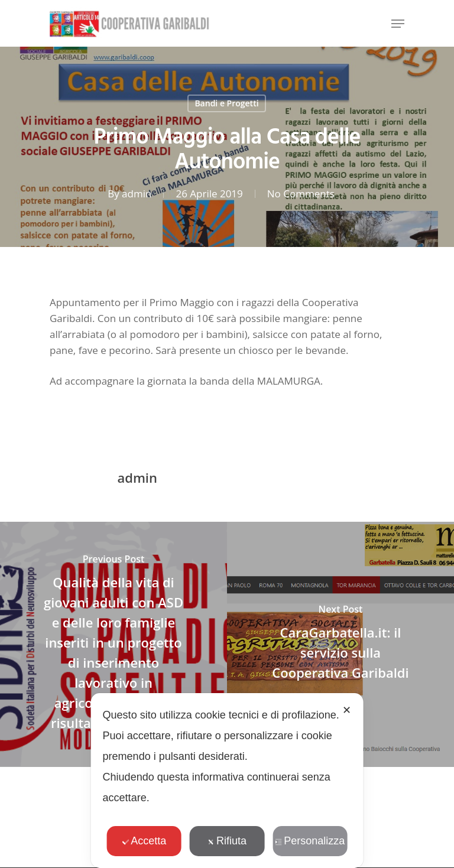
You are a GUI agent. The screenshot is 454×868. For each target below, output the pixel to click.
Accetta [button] (144, 841)
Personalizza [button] (310, 841)
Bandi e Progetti (226, 103)
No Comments (301, 194)
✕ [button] (347, 710)
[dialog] (227, 781)
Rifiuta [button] (227, 841)
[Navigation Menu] (398, 24)
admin (137, 194)
